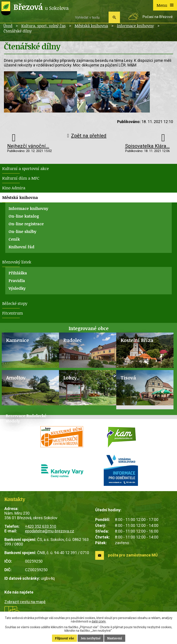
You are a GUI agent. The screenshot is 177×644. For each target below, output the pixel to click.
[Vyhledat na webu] (90, 17)
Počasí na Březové (158, 17)
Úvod (8, 26)
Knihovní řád (21, 247)
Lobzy (70, 378)
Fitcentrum (13, 313)
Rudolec (73, 340)
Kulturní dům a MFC (21, 178)
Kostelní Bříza (137, 340)
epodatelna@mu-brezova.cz (50, 531)
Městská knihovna (91, 26)
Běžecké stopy (15, 303)
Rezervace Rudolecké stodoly (26, 418)
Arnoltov (16, 378)
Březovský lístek (17, 262)
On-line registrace (26, 224)
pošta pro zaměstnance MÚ (133, 555)
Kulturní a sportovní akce (25, 168)
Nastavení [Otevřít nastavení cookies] (115, 638)
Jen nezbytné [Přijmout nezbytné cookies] (91, 638)
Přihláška (18, 273)
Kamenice (18, 340)
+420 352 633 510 (41, 526)
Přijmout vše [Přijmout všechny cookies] (64, 638)
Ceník (14, 239)
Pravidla (17, 281)
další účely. (99, 621)
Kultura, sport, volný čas (43, 26)
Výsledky (17, 288)
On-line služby (22, 231)
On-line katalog (24, 216)
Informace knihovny (135, 26)
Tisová (128, 378)
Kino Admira (14, 188)
